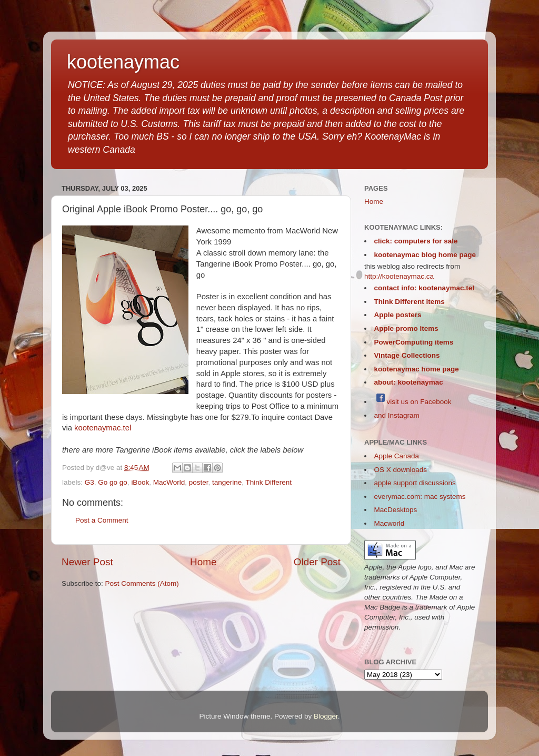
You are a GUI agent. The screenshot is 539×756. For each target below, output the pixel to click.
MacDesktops (396, 510)
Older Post (317, 562)
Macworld (390, 523)
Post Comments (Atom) (142, 583)
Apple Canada (397, 456)
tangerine (227, 482)
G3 (89, 482)
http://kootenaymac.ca (399, 276)
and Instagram (397, 415)
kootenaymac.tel (103, 428)
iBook (140, 482)
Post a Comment (102, 520)
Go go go (113, 482)
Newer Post (87, 562)
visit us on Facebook (413, 402)
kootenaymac (123, 62)
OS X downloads (401, 470)
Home (203, 562)
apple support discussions (415, 483)
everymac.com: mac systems (420, 497)
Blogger (326, 716)
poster (199, 482)
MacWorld (169, 482)
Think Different (269, 482)
